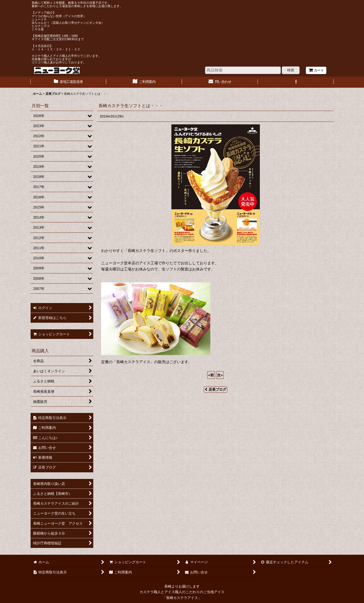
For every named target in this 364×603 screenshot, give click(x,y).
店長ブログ (215, 389)
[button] (296, 82)
